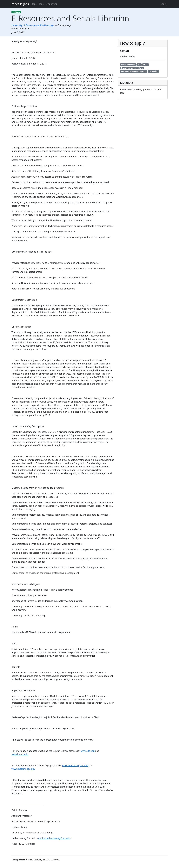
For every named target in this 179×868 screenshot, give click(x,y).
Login (163, 4)
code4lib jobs (20, 4)
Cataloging (153, 71)
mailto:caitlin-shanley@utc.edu (54, 838)
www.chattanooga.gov (23, 769)
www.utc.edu (88, 751)
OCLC (146, 65)
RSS (139, 65)
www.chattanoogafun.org (76, 765)
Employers (51, 4)
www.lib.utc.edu (20, 754)
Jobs (34, 4)
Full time (16, 12)
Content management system (134, 71)
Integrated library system (132, 68)
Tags (41, 4)
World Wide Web (128, 65)
